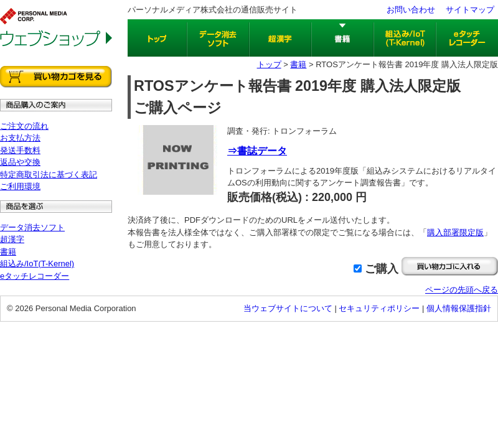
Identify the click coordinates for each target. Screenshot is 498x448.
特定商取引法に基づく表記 (49, 175)
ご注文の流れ (24, 126)
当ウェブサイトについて (288, 308)
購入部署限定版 (455, 232)
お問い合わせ (411, 10)
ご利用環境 (20, 186)
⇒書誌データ (257, 151)
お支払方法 (20, 138)
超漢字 (12, 239)
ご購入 (382, 269)
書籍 (8, 252)
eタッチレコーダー (35, 276)
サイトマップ (470, 10)
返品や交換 (20, 162)
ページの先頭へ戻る (462, 290)
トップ (269, 64)
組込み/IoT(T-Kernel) (37, 264)
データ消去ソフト (32, 227)
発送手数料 (20, 150)
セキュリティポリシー (379, 308)
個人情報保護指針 (459, 308)
